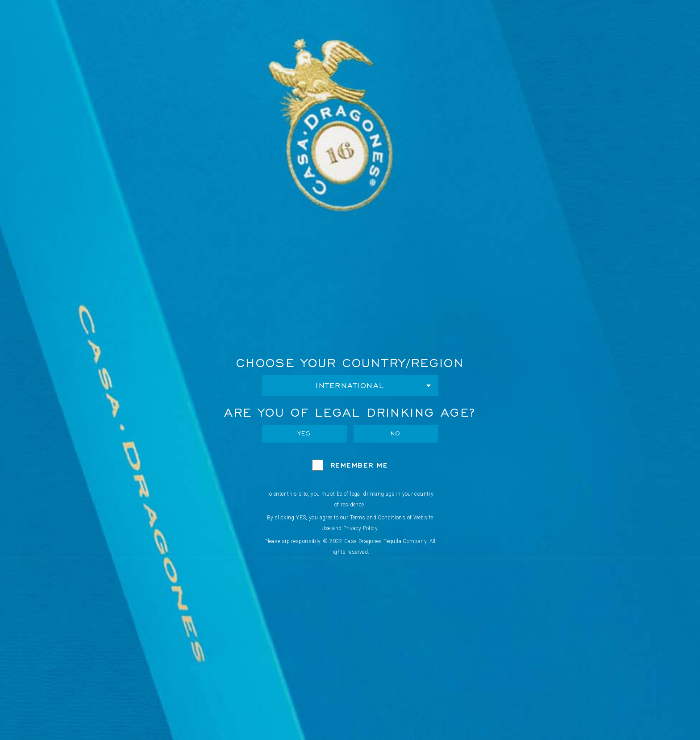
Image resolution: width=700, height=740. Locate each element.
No (396, 433)
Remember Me (359, 465)
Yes (304, 433)
